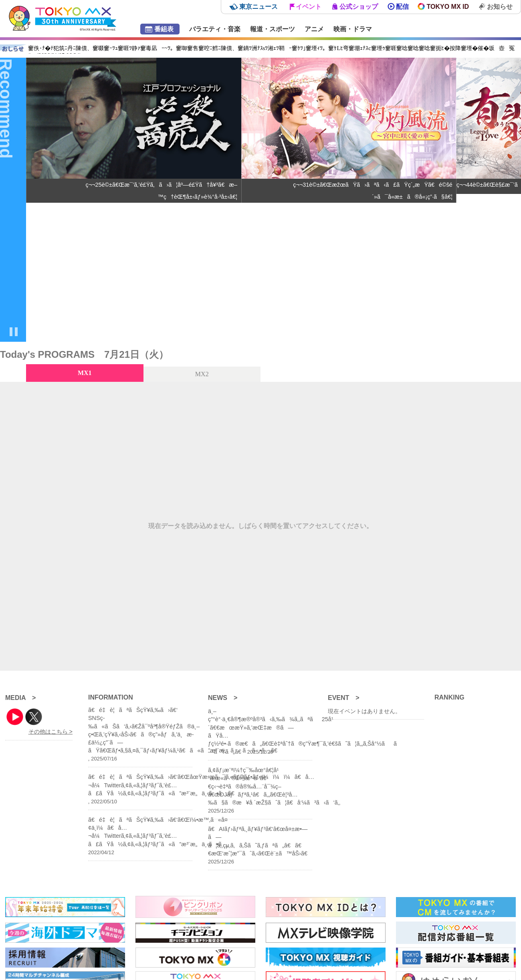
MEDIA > (20, 698)
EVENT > (344, 698)
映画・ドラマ (353, 29)
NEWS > (223, 698)
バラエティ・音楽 (215, 29)
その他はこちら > (50, 732)
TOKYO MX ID (448, 7)
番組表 (164, 29)
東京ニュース (258, 7)
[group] (134, 200)
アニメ (314, 29)
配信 (402, 7)
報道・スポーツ (273, 29)
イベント (309, 7)
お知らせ (500, 7)
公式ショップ (359, 7)
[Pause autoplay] (14, 332)
